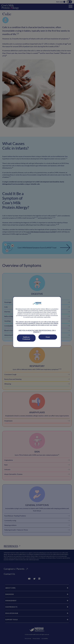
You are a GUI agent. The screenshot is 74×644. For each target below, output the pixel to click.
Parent (48, 337)
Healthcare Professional (26, 338)
